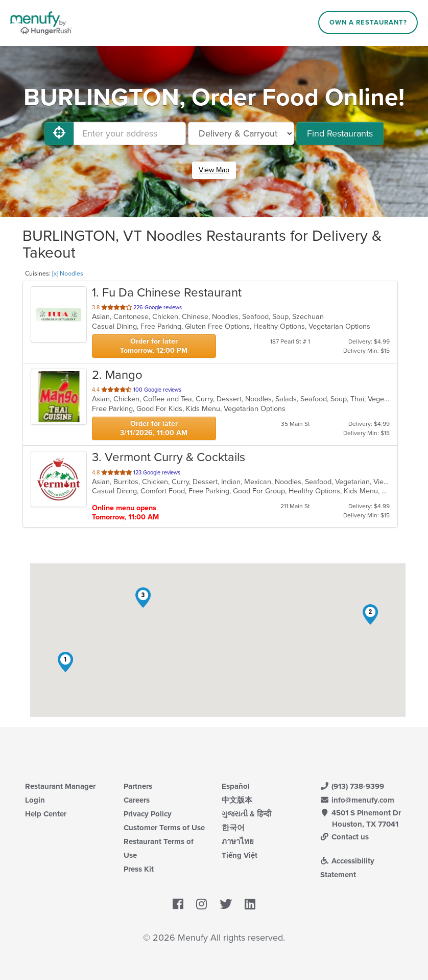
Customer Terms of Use (164, 828)
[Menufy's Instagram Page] (201, 904)
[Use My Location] (59, 133)
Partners (138, 786)
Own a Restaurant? (368, 22)
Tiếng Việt (240, 855)
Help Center (46, 814)
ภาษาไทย (238, 841)
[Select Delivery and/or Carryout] (241, 133)
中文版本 (237, 800)
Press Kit (139, 869)
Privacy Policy (148, 814)
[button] (65, 662)
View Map (214, 170)
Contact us (345, 837)
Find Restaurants (340, 133)
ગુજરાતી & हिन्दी (246, 814)
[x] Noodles (68, 274)
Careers (137, 800)
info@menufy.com (358, 800)
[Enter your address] (130, 133)
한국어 (233, 828)
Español (236, 786)
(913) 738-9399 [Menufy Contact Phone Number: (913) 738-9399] (352, 786)
